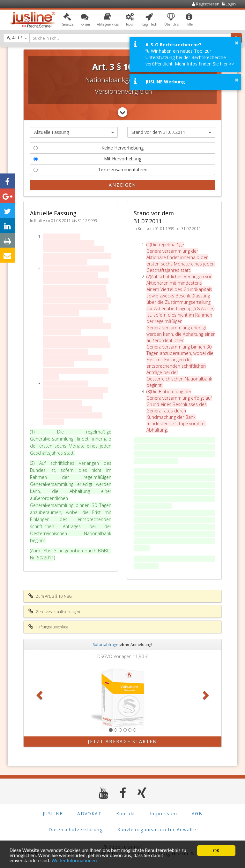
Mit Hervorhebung (87, 159)
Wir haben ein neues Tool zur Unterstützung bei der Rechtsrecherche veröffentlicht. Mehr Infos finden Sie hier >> (190, 57)
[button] (67, 20)
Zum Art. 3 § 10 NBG (50, 596)
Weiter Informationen (78, 861)
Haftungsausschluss (48, 627)
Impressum (164, 814)
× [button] (237, 43)
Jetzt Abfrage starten (122, 741)
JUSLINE (53, 814)
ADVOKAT (89, 814)
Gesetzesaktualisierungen (54, 611)
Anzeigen (123, 185)
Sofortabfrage (106, 645)
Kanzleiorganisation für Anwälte (157, 830)
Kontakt (126, 814)
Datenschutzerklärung (76, 830)
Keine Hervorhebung (89, 148)
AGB (197, 814)
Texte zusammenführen (90, 169)
